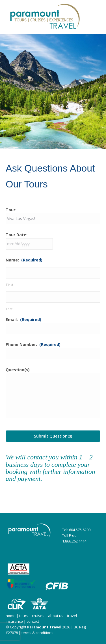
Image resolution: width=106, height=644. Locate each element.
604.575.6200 (80, 530)
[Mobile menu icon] (95, 17)
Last (9, 309)
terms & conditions (37, 633)
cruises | (40, 616)
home (11, 616)
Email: (23, 319)
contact (33, 621)
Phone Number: (33, 344)
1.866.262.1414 (74, 541)
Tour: (11, 210)
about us (56, 616)
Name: (24, 260)
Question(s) (18, 370)
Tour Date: (17, 235)
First (10, 285)
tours (23, 616)
